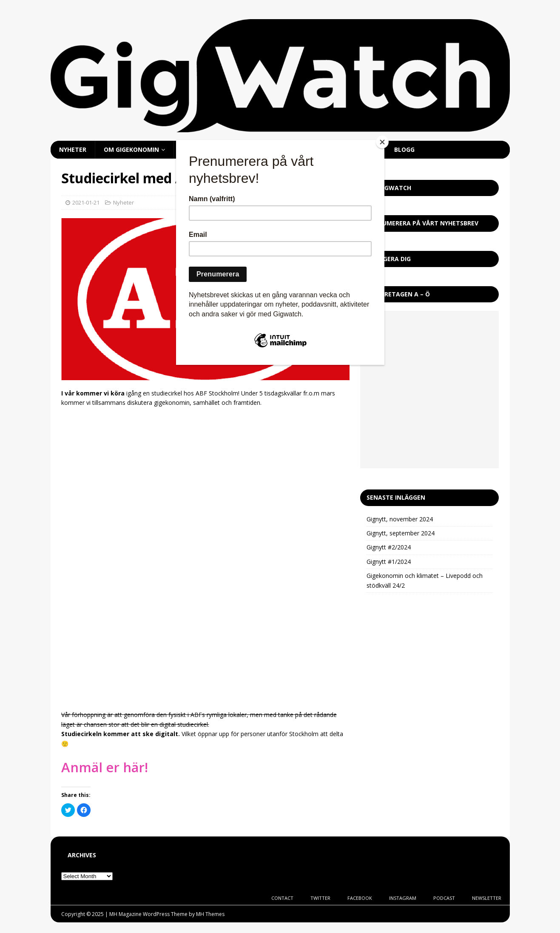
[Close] (382, 142)
